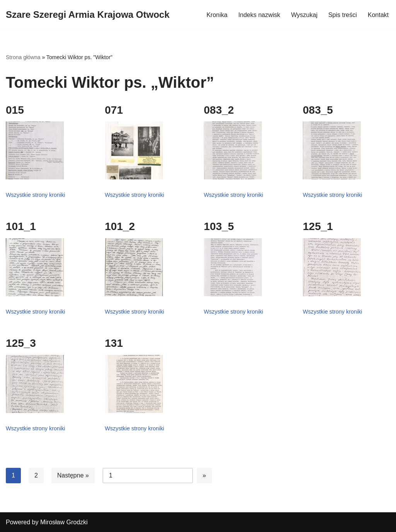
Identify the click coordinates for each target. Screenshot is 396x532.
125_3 (21, 343)
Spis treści (343, 15)
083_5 (318, 110)
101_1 (21, 226)
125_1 (318, 226)
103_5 (219, 226)
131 (114, 343)
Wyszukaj (304, 15)
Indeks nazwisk (259, 15)
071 (114, 110)
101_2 (120, 226)
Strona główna (23, 57)
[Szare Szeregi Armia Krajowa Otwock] (88, 15)
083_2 (219, 110)
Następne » (73, 475)
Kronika (217, 15)
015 (15, 110)
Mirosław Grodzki (64, 522)
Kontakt (378, 15)
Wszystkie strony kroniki (36, 195)
